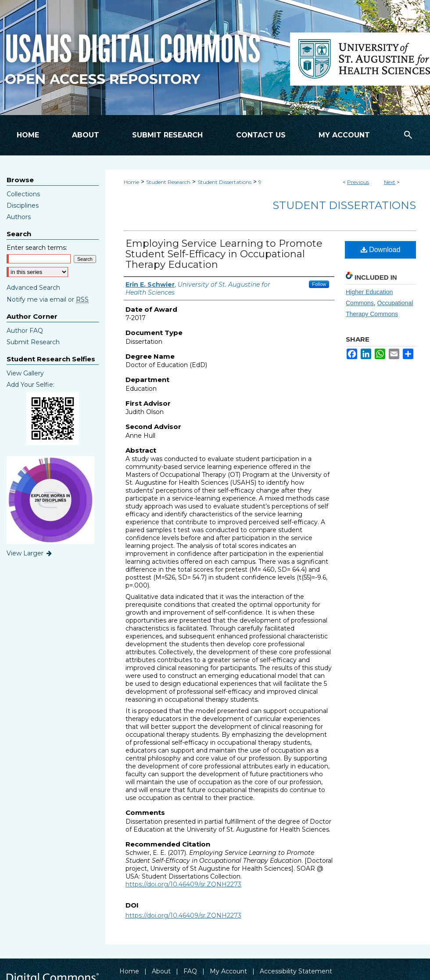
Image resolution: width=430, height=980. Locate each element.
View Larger (30, 553)
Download (381, 250)
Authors (19, 217)
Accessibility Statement (296, 971)
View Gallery (25, 373)
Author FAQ (25, 331)
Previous (358, 182)
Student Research (168, 182)
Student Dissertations (224, 182)
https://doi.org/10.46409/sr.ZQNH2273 (183, 884)
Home (131, 182)
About (161, 971)
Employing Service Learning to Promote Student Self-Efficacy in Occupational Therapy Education (224, 254)
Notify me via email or (48, 299)
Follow (319, 284)
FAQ (190, 971)
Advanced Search (33, 288)
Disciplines (23, 205)
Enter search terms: (37, 248)
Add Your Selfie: (30, 385)
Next (390, 182)
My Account (228, 971)
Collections (23, 194)
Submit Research (33, 342)
